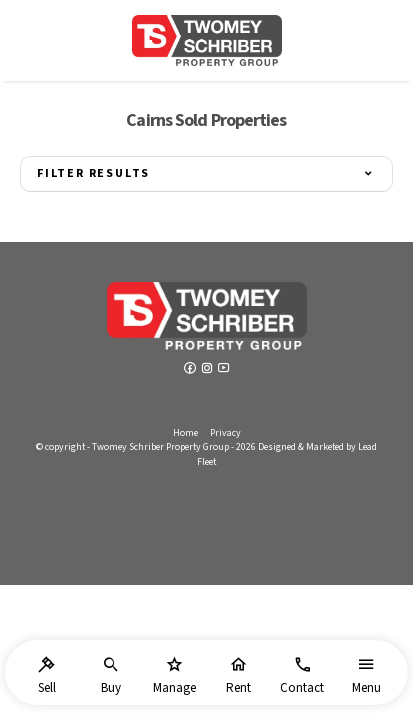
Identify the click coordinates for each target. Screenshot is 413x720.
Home (185, 433)
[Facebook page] (191, 370)
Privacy (225, 433)
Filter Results (93, 173)
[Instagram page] (208, 370)
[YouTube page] (224, 370)
